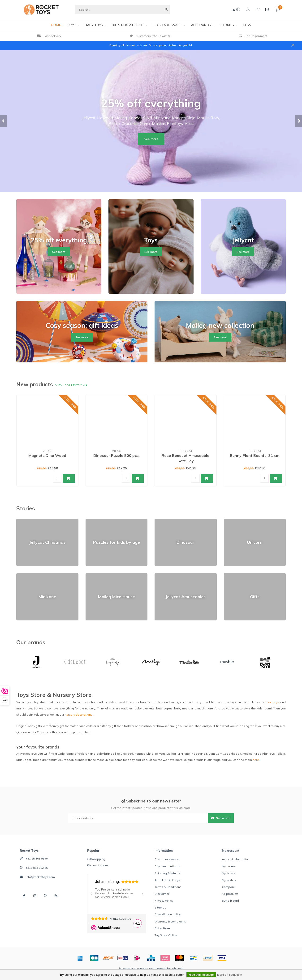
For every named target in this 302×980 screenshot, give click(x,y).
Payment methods (167, 866)
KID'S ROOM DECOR (128, 25)
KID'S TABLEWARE (167, 25)
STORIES (227, 25)
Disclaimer (162, 894)
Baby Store (162, 928)
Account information (236, 859)
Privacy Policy (164, 901)
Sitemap (160, 907)
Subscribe (221, 818)
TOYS (71, 25)
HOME (56, 25)
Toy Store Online (166, 935)
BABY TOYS (94, 25)
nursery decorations (79, 715)
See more (151, 139)
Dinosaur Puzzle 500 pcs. (116, 455)
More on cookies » (230, 975)
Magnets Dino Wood (47, 455)
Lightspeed (177, 969)
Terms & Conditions (168, 887)
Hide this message (201, 975)
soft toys (273, 702)
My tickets (229, 873)
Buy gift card (230, 901)
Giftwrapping (96, 859)
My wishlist (229, 880)
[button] (4, 121)
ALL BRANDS (201, 25)
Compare (228, 887)
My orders (229, 866)
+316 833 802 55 (37, 868)
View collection (71, 385)
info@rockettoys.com (40, 877)
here (256, 760)
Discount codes (98, 865)
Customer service (167, 859)
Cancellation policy (168, 914)
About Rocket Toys (167, 880)
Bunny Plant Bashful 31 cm (255, 455)
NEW (247, 25)
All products (230, 894)
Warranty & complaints (170, 921)
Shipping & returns (167, 873)
